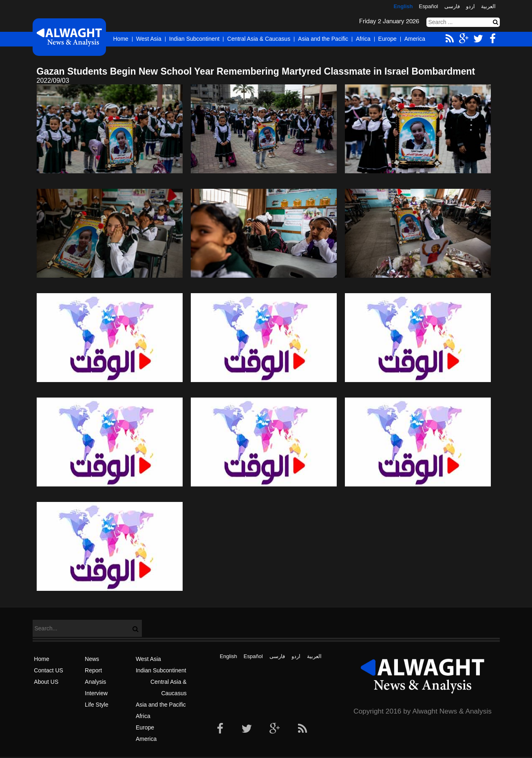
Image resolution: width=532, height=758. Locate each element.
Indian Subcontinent (194, 39)
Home (121, 39)
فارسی (452, 6)
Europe (387, 39)
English (403, 6)
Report (93, 670)
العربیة (488, 6)
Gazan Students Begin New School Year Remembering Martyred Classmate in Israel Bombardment (256, 71)
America (415, 39)
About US (46, 682)
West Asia (149, 39)
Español (429, 6)
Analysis (95, 682)
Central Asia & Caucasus (259, 39)
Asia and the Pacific (323, 39)
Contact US (49, 670)
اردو (470, 6)
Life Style (97, 705)
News (92, 659)
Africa (363, 39)
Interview (96, 693)
